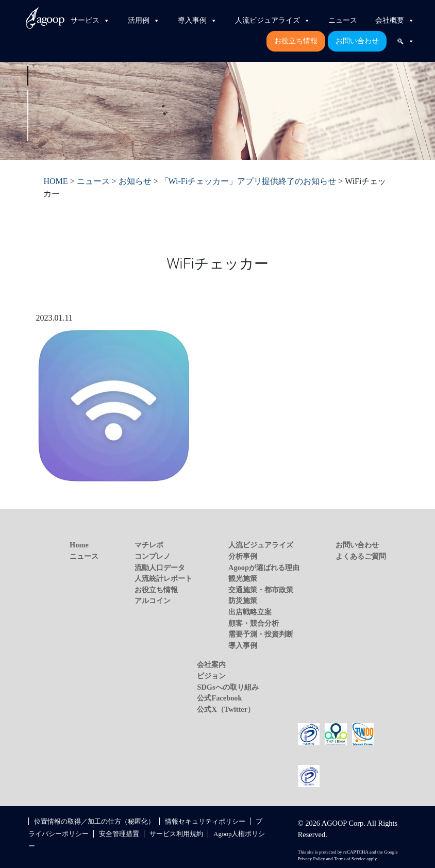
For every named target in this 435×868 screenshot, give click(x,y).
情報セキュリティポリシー (205, 821)
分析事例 (243, 556)
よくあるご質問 (361, 556)
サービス (90, 21)
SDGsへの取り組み (228, 687)
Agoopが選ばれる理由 (264, 567)
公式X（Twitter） (226, 709)
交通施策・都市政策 (261, 590)
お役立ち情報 (296, 41)
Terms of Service (350, 859)
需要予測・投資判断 (261, 634)
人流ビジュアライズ (273, 21)
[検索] (406, 41)
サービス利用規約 (176, 834)
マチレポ (149, 545)
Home (79, 545)
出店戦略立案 (250, 612)
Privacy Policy (312, 859)
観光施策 (243, 578)
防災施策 (243, 600)
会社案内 (211, 664)
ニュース (343, 20)
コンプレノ (153, 556)
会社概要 (395, 21)
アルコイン (153, 600)
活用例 (144, 21)
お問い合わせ (357, 41)
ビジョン (211, 676)
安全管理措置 (119, 834)
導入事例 (197, 21)
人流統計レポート (163, 578)
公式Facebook (219, 698)
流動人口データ (160, 567)
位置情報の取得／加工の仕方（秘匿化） (94, 821)
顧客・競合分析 (254, 623)
